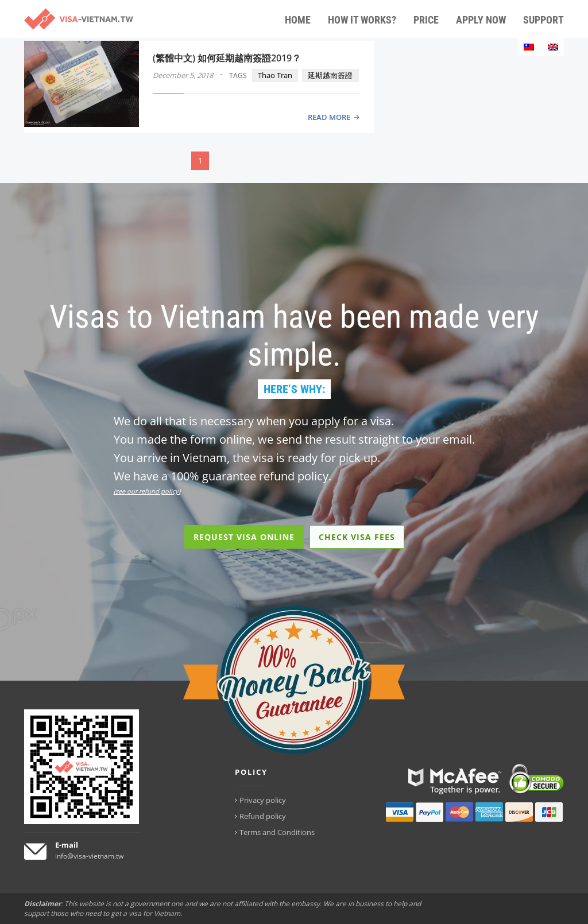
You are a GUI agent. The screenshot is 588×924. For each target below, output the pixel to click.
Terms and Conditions (277, 832)
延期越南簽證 (330, 75)
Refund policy (263, 816)
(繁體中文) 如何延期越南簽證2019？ (227, 58)
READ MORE (329, 117)
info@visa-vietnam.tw (89, 856)
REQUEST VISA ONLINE (244, 537)
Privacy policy (263, 800)
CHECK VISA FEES (357, 537)
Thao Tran (275, 75)
